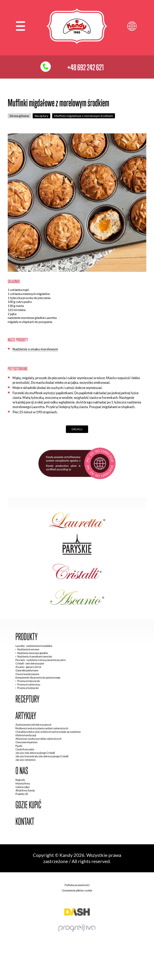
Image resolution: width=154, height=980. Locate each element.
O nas (22, 771)
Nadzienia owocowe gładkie (33, 653)
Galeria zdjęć (23, 787)
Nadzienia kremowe (28, 649)
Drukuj (77, 429)
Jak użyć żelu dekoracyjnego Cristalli (35, 753)
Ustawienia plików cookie (77, 890)
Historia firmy (23, 783)
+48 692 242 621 (86, 67)
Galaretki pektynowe (27, 670)
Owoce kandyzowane (27, 674)
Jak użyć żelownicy (26, 760)
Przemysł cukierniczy (29, 684)
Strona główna (19, 116)
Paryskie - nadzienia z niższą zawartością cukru (41, 660)
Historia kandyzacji (26, 735)
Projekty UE (22, 794)
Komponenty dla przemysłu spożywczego (38, 678)
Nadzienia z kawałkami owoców (35, 656)
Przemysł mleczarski (29, 681)
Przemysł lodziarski (28, 688)
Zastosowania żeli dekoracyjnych (33, 725)
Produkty (26, 637)
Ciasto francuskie (25, 749)
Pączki (19, 746)
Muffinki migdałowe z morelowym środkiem (84, 116)
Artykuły (26, 716)
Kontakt (25, 822)
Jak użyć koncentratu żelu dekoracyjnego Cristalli (42, 756)
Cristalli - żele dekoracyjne (30, 663)
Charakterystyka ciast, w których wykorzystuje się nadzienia (48, 732)
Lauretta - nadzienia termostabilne (34, 646)
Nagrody (20, 780)
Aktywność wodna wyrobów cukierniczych (38, 739)
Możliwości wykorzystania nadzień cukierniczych (42, 728)
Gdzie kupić (28, 805)
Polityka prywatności (77, 885)
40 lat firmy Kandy (25, 790)
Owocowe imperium (26, 742)
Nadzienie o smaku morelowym (35, 349)
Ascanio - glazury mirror (28, 667)
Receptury (41, 116)
